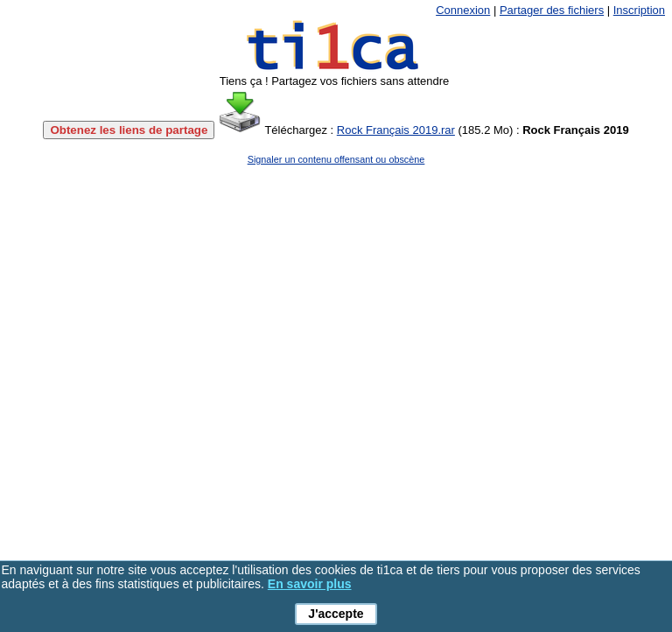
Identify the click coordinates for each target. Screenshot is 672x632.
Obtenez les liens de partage (129, 130)
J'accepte (336, 614)
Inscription (639, 10)
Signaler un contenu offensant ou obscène (336, 159)
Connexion (463, 10)
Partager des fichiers (552, 10)
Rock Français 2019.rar (396, 130)
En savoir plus (310, 584)
